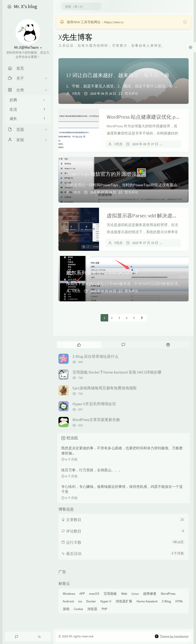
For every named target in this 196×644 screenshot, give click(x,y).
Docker (91, 601)
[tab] (79, 345)
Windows (69, 594)
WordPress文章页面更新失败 (96, 420)
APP (82, 594)
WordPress (168, 594)
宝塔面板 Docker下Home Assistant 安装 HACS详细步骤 (117, 372)
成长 (28, 119)
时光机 (72, 438)
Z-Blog (166, 601)
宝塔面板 (110, 594)
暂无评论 (131, 94)
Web (124, 594)
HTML (179, 601)
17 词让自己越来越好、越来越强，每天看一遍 (118, 75)
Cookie (78, 609)
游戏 (66, 609)
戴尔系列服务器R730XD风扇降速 (102, 273)
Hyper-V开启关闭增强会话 (94, 404)
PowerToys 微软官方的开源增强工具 (106, 174)
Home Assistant (147, 601)
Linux (135, 594)
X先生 (76, 94)
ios (80, 601)
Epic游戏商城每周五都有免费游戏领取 (105, 388)
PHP (104, 609)
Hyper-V (106, 601)
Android (68, 601)
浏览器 (92, 609)
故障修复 (150, 594)
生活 (28, 109)
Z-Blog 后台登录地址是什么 (95, 356)
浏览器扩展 (124, 601)
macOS (94, 594)
